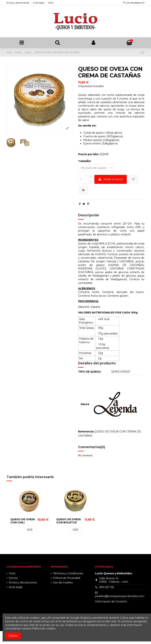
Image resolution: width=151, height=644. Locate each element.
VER (30, 530)
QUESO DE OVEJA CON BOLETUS (69, 521)
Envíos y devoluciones (18, 3)
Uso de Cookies (63, 582)
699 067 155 (106, 587)
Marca (85, 404)
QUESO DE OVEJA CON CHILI (23, 521)
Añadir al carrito (111, 179)
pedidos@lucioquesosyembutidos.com (120, 596)
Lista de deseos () (134, 3)
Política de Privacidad (67, 578)
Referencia (86, 432)
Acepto (13, 636)
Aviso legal (39, 3)
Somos (13, 578)
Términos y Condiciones (68, 573)
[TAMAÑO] (96, 168)
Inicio (51, 3)
